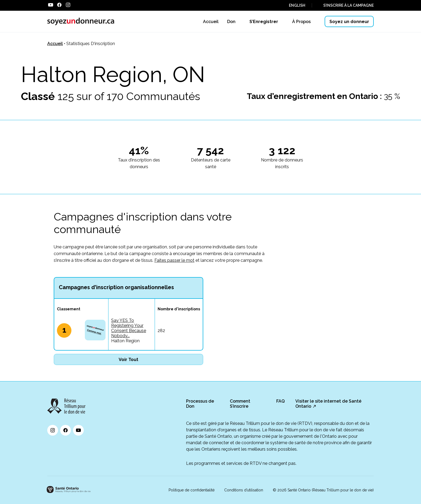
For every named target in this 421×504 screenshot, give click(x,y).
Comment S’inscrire (240, 404)
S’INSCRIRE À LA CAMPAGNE (349, 5)
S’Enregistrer (264, 22)
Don (231, 22)
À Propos (301, 22)
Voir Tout (128, 360)
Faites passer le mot (174, 260)
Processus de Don (200, 404)
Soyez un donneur (349, 22)
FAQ (280, 401)
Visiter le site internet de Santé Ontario (328, 404)
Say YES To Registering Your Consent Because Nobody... (129, 328)
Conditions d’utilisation (244, 490)
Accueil (55, 44)
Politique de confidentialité (192, 490)
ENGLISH (297, 5)
